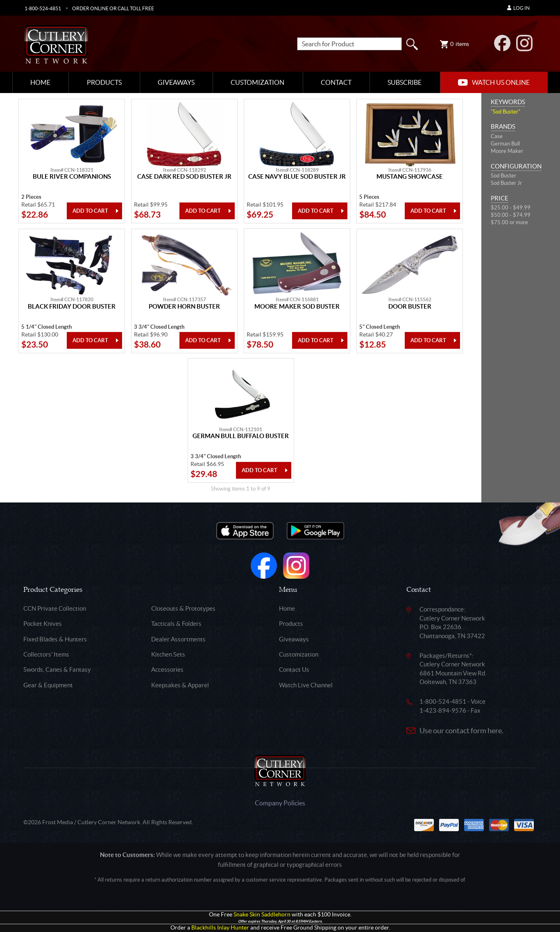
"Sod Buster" (506, 112)
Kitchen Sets (168, 654)
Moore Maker (507, 151)
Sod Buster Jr (506, 183)
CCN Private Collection (55, 608)
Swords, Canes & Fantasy (57, 669)
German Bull (505, 144)
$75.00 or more (509, 222)
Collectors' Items (46, 654)
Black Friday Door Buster (72, 307)
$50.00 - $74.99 (511, 215)
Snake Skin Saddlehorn (262, 915)
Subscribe (405, 82)
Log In (518, 8)
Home (40, 82)
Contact (336, 82)
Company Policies (280, 803)
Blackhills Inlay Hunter (220, 928)
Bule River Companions (72, 177)
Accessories (167, 669)
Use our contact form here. (461, 731)
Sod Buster (503, 176)
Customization (257, 82)
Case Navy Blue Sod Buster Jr (297, 177)
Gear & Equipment (48, 685)
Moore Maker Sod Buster (297, 307)
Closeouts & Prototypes (183, 608)
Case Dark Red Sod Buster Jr (184, 177)
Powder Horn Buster (184, 307)
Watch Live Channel (306, 685)
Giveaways (176, 82)
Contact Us (294, 669)
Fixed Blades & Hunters (55, 639)
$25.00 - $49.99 (511, 208)
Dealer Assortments (178, 639)
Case (497, 136)
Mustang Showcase (410, 177)
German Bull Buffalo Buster (241, 436)
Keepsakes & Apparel (180, 685)
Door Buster (410, 307)
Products (104, 82)
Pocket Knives (43, 624)
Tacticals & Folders (176, 624)
